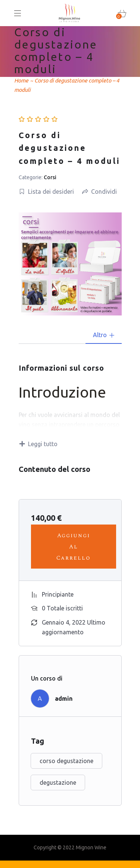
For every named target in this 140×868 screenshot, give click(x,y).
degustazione (58, 783)
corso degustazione (66, 761)
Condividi (99, 192)
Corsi (50, 177)
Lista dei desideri (46, 192)
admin (64, 699)
